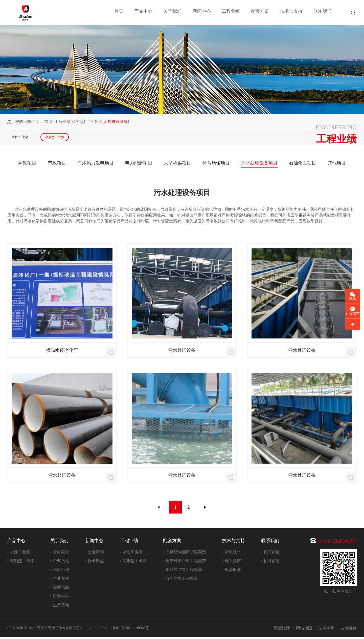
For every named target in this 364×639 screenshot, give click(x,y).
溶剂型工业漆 (85, 121)
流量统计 (282, 630)
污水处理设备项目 (259, 165)
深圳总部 (61, 589)
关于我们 (172, 13)
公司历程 (61, 571)
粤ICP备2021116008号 (131, 630)
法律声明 (326, 630)
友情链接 (349, 630)
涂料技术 (233, 554)
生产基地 (61, 607)
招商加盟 (272, 554)
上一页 (159, 509)
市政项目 (57, 165)
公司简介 (61, 554)
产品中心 (143, 13)
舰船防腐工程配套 (182, 580)
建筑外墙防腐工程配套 (186, 563)
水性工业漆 (23, 138)
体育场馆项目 (216, 165)
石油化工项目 (303, 165)
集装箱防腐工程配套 (184, 571)
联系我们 (323, 13)
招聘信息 (272, 563)
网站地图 (304, 630)
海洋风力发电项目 (96, 165)
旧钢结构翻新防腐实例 (186, 554)
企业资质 (61, 580)
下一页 (205, 509)
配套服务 (233, 571)
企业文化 (61, 563)
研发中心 (61, 598)
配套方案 (260, 13)
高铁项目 (27, 165)
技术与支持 (291, 13)
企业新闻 (96, 554)
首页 (119, 13)
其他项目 (337, 165)
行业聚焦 (96, 563)
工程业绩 (231, 13)
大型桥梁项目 (177, 165)
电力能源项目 (139, 165)
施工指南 (233, 563)
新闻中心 (202, 13)
